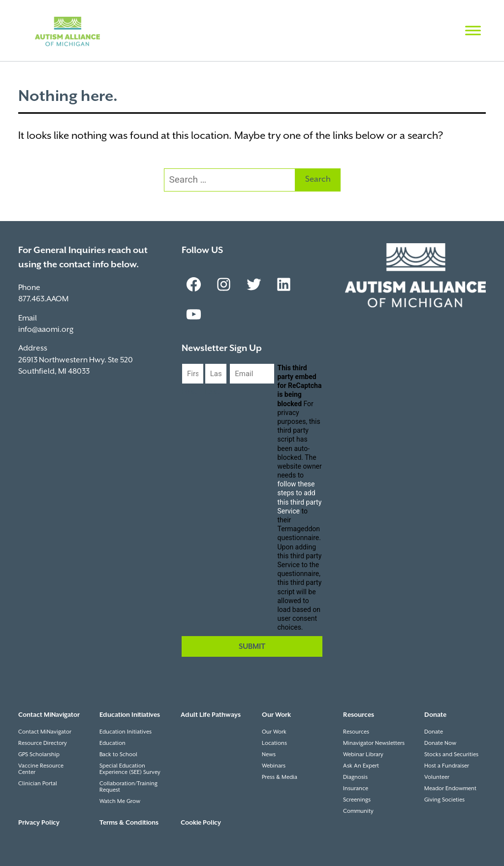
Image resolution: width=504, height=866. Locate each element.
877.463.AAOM (43, 299)
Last (212, 392)
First (189, 392)
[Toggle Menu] (473, 30)
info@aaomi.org (46, 330)
